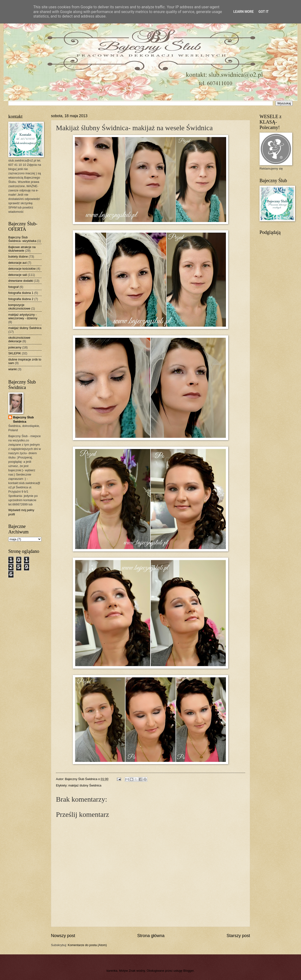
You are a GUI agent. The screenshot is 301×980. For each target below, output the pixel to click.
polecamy (15, 347)
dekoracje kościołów (22, 269)
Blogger (188, 971)
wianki (13, 369)
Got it (263, 12)
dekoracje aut (17, 263)
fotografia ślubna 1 (21, 293)
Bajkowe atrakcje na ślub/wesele (22, 249)
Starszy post (238, 936)
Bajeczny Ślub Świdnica (23, 419)
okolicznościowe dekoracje (19, 339)
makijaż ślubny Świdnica (85, 785)
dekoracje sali (18, 275)
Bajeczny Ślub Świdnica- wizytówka (22, 239)
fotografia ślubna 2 (21, 299)
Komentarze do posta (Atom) (87, 945)
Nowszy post (63, 936)
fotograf (14, 287)
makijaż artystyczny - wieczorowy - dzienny (23, 316)
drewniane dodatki (21, 281)
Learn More (243, 12)
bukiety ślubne (18, 257)
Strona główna (151, 936)
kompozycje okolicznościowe (19, 307)
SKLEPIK (15, 353)
